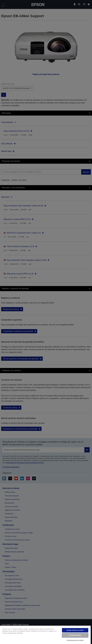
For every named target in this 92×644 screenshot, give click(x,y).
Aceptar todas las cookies (75, 630)
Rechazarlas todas (75, 635)
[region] (45, 635)
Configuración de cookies (75, 640)
